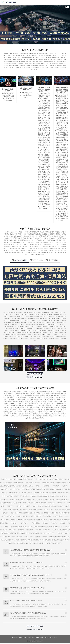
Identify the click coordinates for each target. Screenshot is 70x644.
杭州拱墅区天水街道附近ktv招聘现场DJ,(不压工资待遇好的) (28, 614)
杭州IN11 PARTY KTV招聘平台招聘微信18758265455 (35, 376)
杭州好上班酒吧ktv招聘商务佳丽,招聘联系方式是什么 (26, 601)
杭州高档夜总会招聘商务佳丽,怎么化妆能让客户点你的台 (27, 588)
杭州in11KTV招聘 (16, 261)
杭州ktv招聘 (53, 638)
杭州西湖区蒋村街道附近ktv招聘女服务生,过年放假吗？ (27, 563)
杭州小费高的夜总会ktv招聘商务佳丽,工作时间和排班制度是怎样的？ (31, 551)
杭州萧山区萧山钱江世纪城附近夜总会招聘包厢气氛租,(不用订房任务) (31, 576)
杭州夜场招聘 (56, 261)
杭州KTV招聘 (37, 261)
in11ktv (47, 638)
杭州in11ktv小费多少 (38, 638)
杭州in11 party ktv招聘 (25, 638)
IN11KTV (40, 641)
